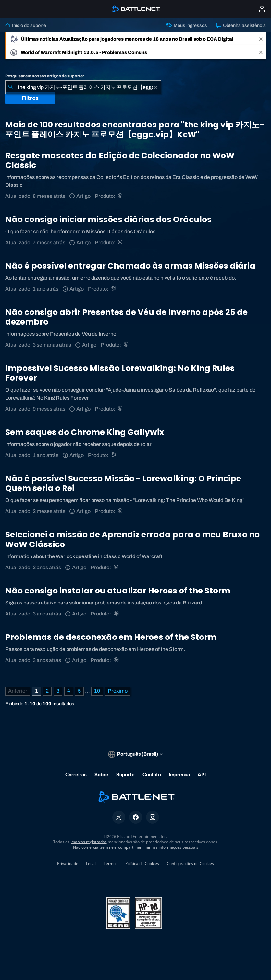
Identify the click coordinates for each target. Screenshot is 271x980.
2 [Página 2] (47, 691)
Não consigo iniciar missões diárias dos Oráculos (108, 219)
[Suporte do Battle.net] (114, 289)
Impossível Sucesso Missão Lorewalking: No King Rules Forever (120, 373)
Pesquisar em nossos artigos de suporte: (45, 76)
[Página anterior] (18, 691)
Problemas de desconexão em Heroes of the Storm (111, 637)
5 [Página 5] (79, 691)
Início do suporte (26, 25)
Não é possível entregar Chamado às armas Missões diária (130, 266)
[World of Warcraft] (121, 196)
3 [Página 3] (58, 691)
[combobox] (83, 87)
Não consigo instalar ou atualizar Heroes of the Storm (118, 591)
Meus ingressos (187, 25)
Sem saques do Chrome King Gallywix (85, 432)
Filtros (30, 98)
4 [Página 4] (69, 691)
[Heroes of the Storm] (117, 614)
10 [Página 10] (97, 691)
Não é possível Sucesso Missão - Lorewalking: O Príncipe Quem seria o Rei (123, 483)
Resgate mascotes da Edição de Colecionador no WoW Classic (120, 160)
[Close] (261, 39)
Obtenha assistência (241, 25)
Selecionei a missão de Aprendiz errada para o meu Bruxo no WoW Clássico (132, 539)
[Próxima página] (118, 691)
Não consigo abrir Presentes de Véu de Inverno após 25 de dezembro (126, 317)
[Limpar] (156, 87)
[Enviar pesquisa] (10, 87)
